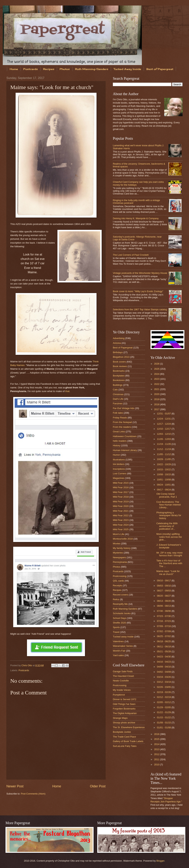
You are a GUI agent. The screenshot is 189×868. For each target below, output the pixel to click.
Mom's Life (119, 534)
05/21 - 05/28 (164, 651)
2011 (157, 759)
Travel (116, 632)
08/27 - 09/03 (164, 591)
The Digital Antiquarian (125, 713)
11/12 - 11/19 (164, 449)
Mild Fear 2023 (121, 520)
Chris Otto (27, 665)
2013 (157, 749)
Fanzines (118, 403)
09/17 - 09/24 (164, 490)
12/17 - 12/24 (164, 424)
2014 (157, 744)
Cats (115, 390)
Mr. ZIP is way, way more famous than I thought (169, 554)
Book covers (119, 362)
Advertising (119, 338)
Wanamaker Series (123, 646)
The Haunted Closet (123, 676)
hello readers (120, 441)
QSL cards (118, 581)
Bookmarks (119, 371)
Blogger (160, 861)
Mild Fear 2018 (121, 497)
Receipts (117, 585)
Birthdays (118, 352)
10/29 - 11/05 (164, 459)
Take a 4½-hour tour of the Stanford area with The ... (169, 563)
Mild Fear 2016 (121, 487)
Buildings (118, 385)
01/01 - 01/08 (164, 728)
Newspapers (119, 557)
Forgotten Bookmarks (124, 709)
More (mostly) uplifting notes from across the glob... (169, 537)
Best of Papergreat (123, 348)
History (117, 445)
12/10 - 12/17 (164, 429)
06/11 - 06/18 (164, 647)
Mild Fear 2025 (121, 529)
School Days (119, 618)
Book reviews (120, 366)
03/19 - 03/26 (164, 677)
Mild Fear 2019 (121, 502)
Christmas (118, 394)
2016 (157, 734)
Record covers (120, 595)
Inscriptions (119, 469)
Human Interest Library (125, 450)
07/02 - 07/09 (164, 631)
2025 (157, 369)
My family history (122, 548)
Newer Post (15, 786)
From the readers (122, 427)
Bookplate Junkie (122, 732)
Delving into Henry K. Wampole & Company (136, 218)
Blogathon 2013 (121, 357)
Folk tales (118, 413)
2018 (157, 404)
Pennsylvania (120, 562)
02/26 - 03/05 (164, 687)
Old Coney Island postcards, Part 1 (167, 495)
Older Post (98, 786)
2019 (157, 399)
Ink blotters (119, 464)
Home (14, 69)
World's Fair (119, 651)
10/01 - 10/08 (164, 480)
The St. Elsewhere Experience (129, 727)
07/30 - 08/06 (164, 611)
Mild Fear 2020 (121, 506)
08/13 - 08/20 (164, 601)
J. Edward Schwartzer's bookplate (169, 546)
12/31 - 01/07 (164, 414)
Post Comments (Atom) (33, 794)
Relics (116, 599)
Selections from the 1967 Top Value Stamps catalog (140, 309)
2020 (157, 394)
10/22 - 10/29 (164, 464)
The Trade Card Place (124, 737)
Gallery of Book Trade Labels (128, 741)
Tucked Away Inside (127, 69)
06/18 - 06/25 (164, 641)
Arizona (117, 343)
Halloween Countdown (125, 436)
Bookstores (119, 380)
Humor (116, 455)
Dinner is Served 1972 (125, 699)
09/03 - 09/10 (164, 586)
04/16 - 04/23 (164, 662)
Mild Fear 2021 (121, 511)
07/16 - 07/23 (164, 621)
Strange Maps (120, 718)
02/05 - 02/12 (164, 702)
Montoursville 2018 (123, 539)
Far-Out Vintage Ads (123, 408)
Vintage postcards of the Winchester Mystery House (140, 273)
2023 (157, 379)
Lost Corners (120, 473)
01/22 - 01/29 (164, 712)
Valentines (118, 641)
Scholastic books (122, 613)
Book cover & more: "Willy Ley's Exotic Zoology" (138, 291)
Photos (65, 69)
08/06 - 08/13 (164, 606)
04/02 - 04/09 (164, 672)
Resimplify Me (120, 604)
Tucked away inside (123, 637)
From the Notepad (122, 422)
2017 (157, 409)
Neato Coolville (121, 681)
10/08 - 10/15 (164, 474)
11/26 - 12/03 (164, 439)
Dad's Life (118, 399)
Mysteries (118, 553)
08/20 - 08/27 (164, 596)
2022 (157, 384)
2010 (157, 765)
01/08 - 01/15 (164, 723)
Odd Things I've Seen (124, 704)
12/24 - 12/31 (164, 419)
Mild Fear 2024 (121, 525)
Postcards (31, 69)
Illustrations (119, 460)
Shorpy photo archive (124, 723)
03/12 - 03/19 (164, 682)
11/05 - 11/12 (164, 454)
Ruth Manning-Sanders (92, 69)
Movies (117, 544)
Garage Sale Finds (123, 671)
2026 (157, 364)
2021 (157, 389)
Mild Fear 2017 (121, 492)
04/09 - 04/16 (164, 667)
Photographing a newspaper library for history (169, 515)
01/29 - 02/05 (164, 707)
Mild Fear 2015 (121, 483)
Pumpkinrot (119, 695)
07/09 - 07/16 (164, 626)
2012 (157, 754)
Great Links (119, 432)
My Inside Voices (122, 690)
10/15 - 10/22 (164, 469)
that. (68, 391)
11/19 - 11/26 (164, 444)
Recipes (49, 69)
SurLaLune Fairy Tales (125, 746)
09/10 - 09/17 (164, 581)
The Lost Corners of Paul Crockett (131, 255)
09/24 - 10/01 (164, 485)
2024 (157, 374)
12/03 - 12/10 (164, 434)
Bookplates (119, 376)
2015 (157, 739)
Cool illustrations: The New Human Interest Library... (168, 505)
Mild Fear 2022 (121, 515)
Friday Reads (120, 418)
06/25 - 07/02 (164, 636)
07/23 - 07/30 (164, 616)
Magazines (119, 478)
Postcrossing (120, 576)
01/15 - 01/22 (164, 717)
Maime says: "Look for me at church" (168, 573)
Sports (116, 627)
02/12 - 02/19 (164, 697)
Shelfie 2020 (119, 623)
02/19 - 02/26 (164, 692)
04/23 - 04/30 (164, 657)
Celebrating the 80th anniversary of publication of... (167, 526)
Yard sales (118, 655)
